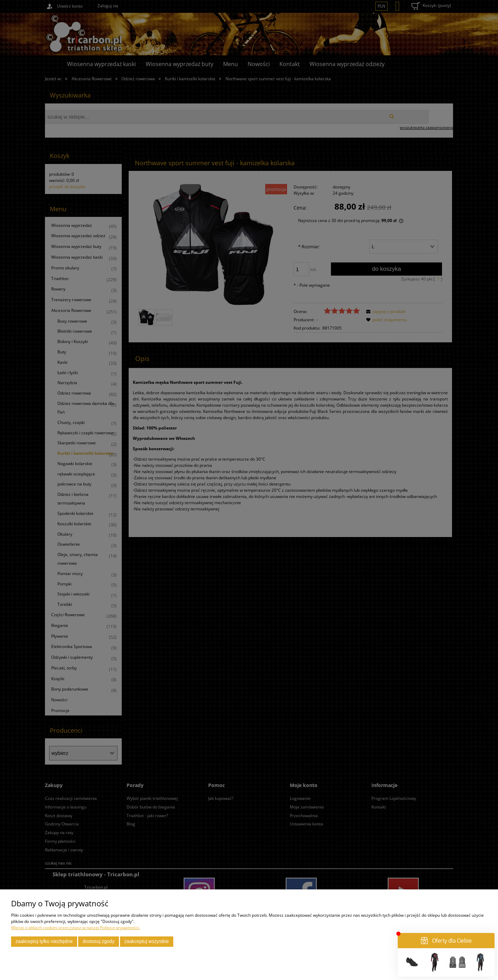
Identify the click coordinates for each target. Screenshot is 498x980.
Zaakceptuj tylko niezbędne (44, 941)
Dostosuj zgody (99, 941)
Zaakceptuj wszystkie (146, 941)
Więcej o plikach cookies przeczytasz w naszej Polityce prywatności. (76, 928)
